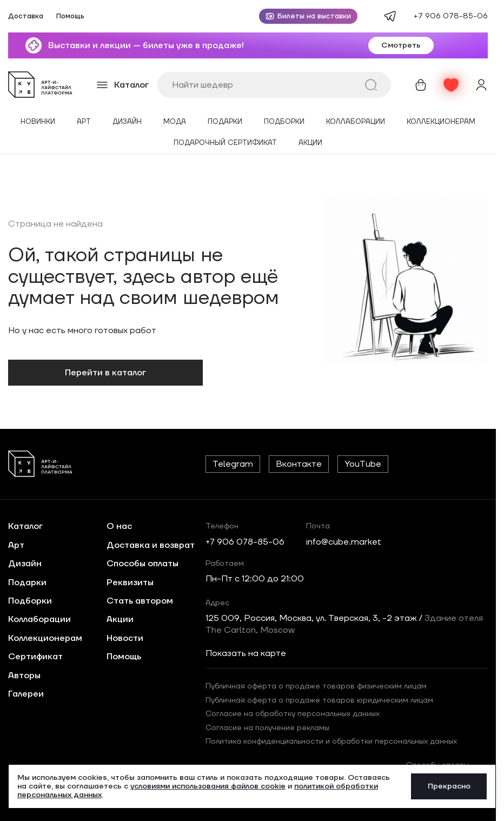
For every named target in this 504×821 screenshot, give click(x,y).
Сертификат (35, 657)
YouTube (363, 464)
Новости (125, 638)
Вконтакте (299, 464)
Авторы (24, 676)
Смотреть (401, 45)
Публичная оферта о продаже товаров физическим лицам (316, 686)
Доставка (26, 16)
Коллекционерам (441, 122)
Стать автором (140, 601)
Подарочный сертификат (225, 143)
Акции (310, 143)
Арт (84, 122)
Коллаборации (356, 122)
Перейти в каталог (105, 373)
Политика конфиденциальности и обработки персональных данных (331, 741)
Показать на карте (246, 653)
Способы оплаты (142, 564)
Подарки (225, 122)
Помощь (70, 16)
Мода (175, 122)
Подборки (284, 122)
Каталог (25, 526)
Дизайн (127, 122)
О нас (119, 526)
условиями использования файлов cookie (208, 786)
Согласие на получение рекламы (267, 728)
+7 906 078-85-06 (451, 16)
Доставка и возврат (151, 545)
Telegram (233, 464)
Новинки (38, 122)
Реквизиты (130, 582)
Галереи (26, 694)
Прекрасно (449, 786)
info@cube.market (344, 542)
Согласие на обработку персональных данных (293, 714)
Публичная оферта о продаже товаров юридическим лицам (319, 700)
